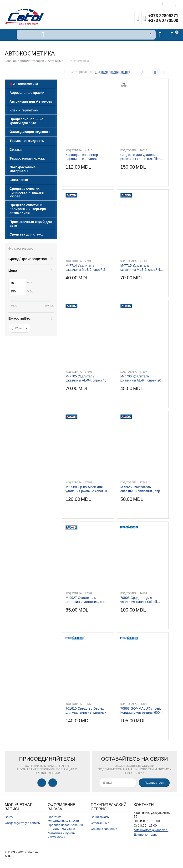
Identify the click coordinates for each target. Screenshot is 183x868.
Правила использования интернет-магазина (65, 827)
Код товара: (74, 150)
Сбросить (20, 328)
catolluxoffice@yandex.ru (151, 830)
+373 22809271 (163, 16)
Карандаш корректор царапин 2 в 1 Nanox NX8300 (82, 157)
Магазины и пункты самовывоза (61, 835)
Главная (11, 61)
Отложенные (100, 823)
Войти (9, 817)
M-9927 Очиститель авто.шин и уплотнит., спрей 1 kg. (87, 600)
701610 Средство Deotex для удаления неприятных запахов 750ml (86, 710)
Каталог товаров (32, 61)
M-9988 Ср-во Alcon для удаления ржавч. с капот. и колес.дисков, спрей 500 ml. (87, 489)
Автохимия (55, 61)
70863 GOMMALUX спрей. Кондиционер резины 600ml (142, 710)
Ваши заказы (100, 817)
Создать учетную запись (22, 823)
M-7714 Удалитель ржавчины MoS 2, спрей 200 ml (87, 267)
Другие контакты (146, 835)
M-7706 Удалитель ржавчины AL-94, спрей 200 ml (142, 378)
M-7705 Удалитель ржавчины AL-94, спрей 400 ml (87, 378)
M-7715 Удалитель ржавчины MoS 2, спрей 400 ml (142, 267)
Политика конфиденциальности (63, 819)
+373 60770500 (163, 20)
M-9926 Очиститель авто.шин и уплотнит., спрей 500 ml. (142, 489)
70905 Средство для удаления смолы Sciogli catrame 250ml (139, 600)
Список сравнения (104, 829)
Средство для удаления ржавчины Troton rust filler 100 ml (140, 157)
